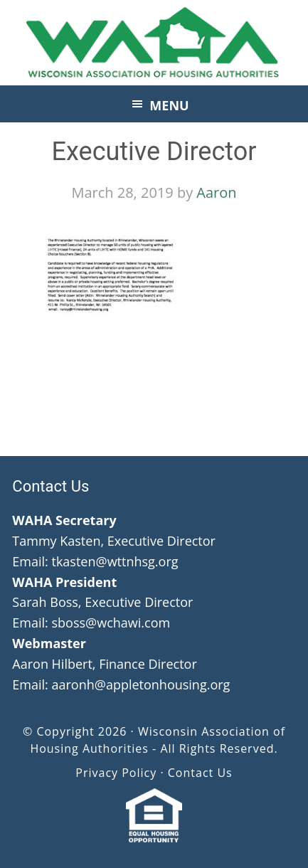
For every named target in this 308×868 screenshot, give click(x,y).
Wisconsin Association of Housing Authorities (154, 43)
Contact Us (200, 773)
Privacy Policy (116, 773)
